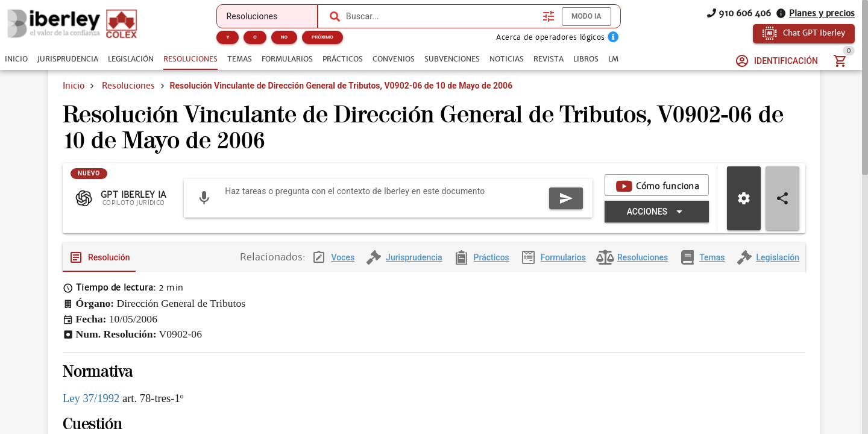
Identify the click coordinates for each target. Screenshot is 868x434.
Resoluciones (128, 86)
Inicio (74, 86)
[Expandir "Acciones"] (657, 212)
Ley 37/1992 (91, 398)
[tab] (16, 59)
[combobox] (441, 16)
